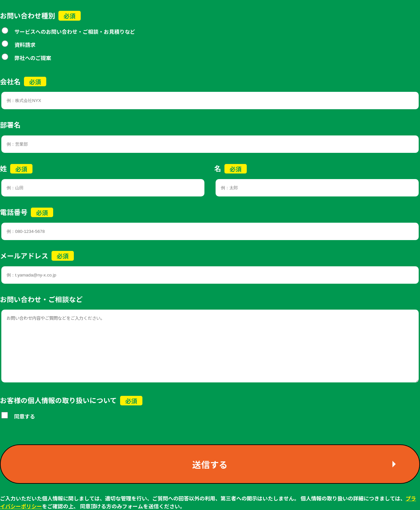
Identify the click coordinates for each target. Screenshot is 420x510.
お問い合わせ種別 (28, 15)
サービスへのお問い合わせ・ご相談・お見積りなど (75, 31)
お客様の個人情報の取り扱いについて (58, 400)
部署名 (10, 125)
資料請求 (25, 45)
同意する (25, 416)
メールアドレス (24, 255)
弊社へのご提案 (33, 58)
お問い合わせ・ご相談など (41, 299)
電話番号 (14, 212)
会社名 (10, 81)
